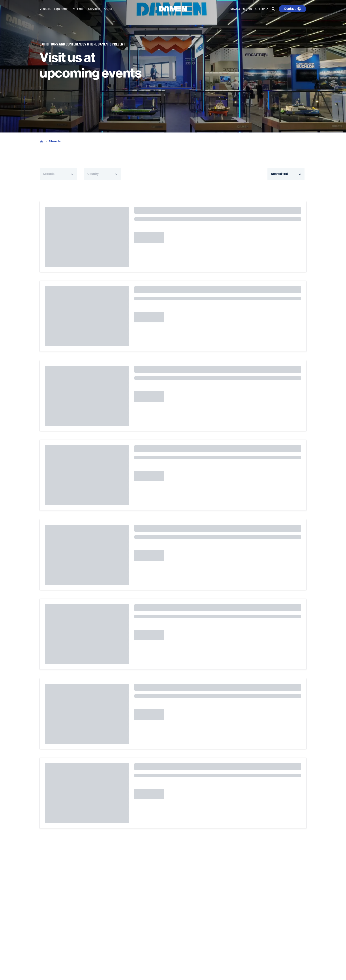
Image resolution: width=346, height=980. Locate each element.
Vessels (45, 9)
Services (94, 9)
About (108, 9)
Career (262, 9)
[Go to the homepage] (173, 9)
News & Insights (241, 9)
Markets (79, 9)
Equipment (62, 9)
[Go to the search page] (273, 9)
